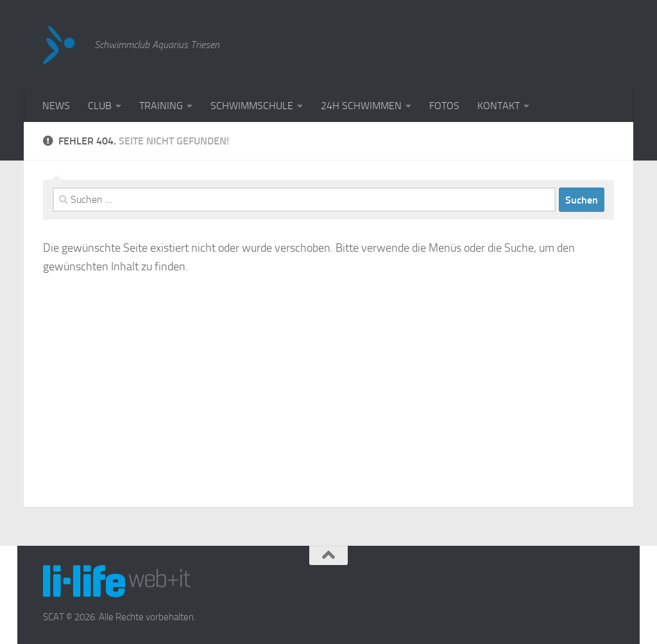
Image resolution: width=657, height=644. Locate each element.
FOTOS (444, 106)
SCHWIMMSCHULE (252, 106)
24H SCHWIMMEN (361, 106)
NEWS (56, 106)
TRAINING (161, 106)
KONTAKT (499, 106)
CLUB (100, 106)
